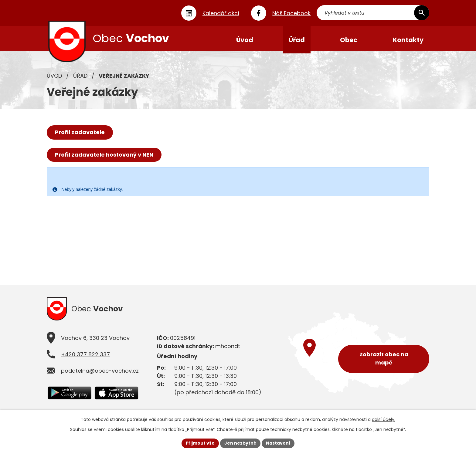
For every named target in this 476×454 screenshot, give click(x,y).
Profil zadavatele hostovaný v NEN (104, 156)
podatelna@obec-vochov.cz (100, 373)
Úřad (80, 78)
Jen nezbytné (240, 443)
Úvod (54, 78)
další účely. (384, 419)
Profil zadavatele (80, 134)
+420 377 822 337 (85, 357)
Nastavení (278, 443)
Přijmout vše (200, 443)
